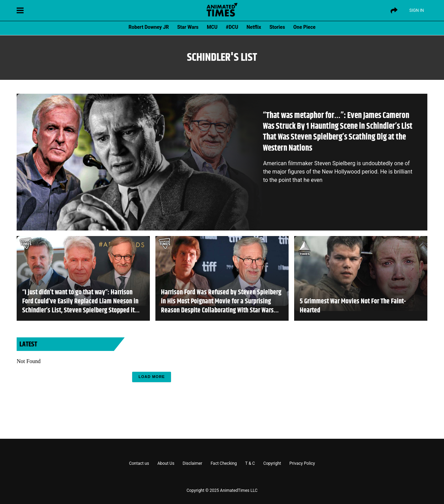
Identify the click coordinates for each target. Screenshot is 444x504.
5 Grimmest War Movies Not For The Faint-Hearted (353, 306)
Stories (277, 27)
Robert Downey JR (148, 27)
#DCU (232, 27)
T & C (250, 463)
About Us (166, 463)
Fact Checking (224, 463)
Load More (152, 377)
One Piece (305, 27)
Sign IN (417, 10)
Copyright (272, 463)
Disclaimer (193, 463)
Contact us (139, 463)
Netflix (254, 27)
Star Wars (188, 27)
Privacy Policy (302, 463)
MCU (212, 27)
